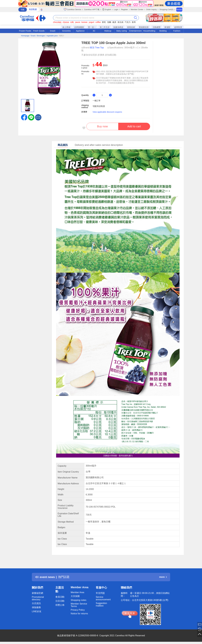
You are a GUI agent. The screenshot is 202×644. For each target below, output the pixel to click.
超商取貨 (178, 27)
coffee (98, 22)
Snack (53, 31)
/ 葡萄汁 (61, 36)
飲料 (134, 22)
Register (124, 9)
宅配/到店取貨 (99, 106)
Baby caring (122, 31)
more (163, 577)
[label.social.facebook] (24, 117)
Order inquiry (151, 9)
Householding (149, 31)
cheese (66, 22)
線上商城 (66, 27)
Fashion (177, 31)
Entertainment (135, 31)
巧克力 (128, 22)
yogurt (92, 22)
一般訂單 (97, 101)
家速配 (167, 27)
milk (72, 22)
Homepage (25, 36)
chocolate (57, 22)
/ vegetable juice (52, 36)
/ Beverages (41, 36)
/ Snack (33, 36)
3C (94, 31)
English (107, 9)
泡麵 (109, 22)
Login (116, 9)
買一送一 (92, 27)
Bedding (163, 31)
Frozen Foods (25, 31)
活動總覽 (157, 27)
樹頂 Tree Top (97, 48)
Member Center (137, 9)
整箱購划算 (144, 27)
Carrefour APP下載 (92, 9)
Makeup (108, 31)
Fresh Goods (39, 31)
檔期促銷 (131, 27)
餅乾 (104, 22)
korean (85, 22)
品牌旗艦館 (79, 27)
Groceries (66, 31)
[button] (38, 117)
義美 (114, 22)
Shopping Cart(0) (166, 9)
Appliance (80, 31)
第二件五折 (105, 27)
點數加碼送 (118, 27)
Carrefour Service (72, 9)
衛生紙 (120, 22)
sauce (78, 22)
